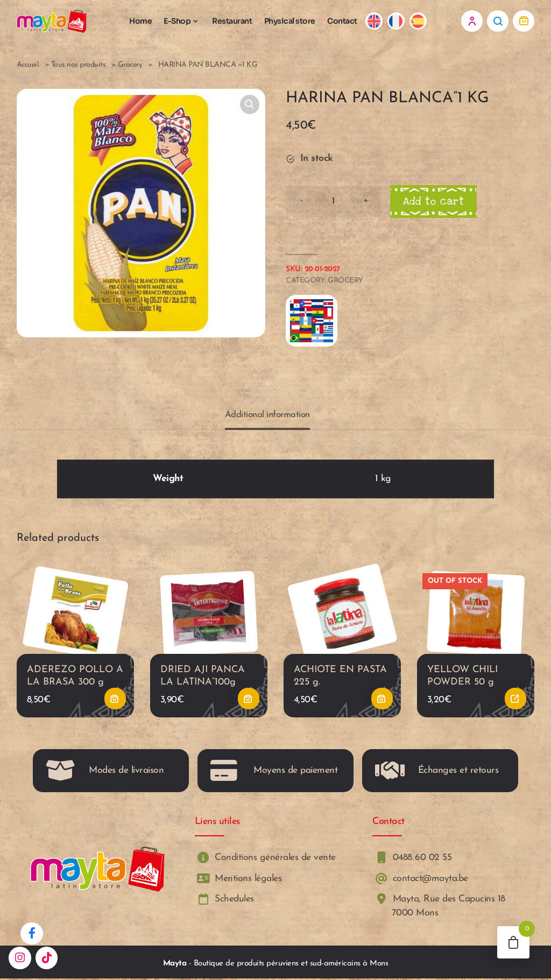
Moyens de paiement (274, 772)
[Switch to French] (396, 21)
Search (498, 21)
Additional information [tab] (267, 415)
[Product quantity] (334, 202)
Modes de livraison (105, 772)
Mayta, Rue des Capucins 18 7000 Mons (439, 907)
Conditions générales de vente (265, 859)
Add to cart (434, 202)
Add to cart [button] (115, 700)
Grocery (130, 65)
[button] (250, 104)
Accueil (28, 65)
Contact (342, 21)
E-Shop (177, 21)
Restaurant (232, 21)
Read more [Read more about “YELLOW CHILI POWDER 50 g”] (515, 700)
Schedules (224, 900)
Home (140, 21)
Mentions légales (238, 880)
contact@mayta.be (420, 880)
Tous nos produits (79, 65)
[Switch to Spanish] (418, 21)
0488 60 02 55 (412, 859)
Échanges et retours (437, 772)
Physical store (290, 21)
